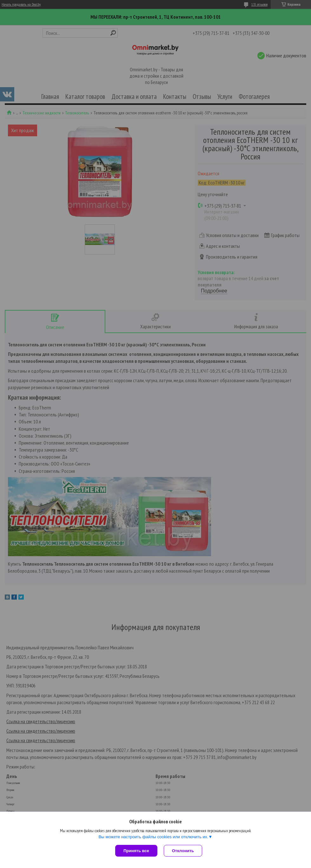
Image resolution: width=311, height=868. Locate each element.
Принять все (136, 851)
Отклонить (183, 851)
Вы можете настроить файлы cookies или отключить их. (153, 837)
